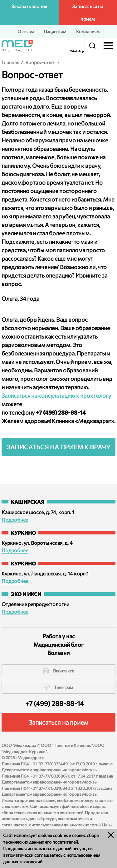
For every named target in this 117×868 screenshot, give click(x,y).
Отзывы (26, 31)
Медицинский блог (58, 645)
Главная (10, 62)
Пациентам (55, 31)
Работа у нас (59, 636)
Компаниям (88, 31)
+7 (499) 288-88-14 (55, 703)
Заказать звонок (29, 6)
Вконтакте (58, 671)
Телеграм (58, 688)
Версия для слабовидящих (46, 49)
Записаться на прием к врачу (59, 447)
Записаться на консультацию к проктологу (56, 396)
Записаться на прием (88, 13)
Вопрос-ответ (41, 62)
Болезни (58, 653)
